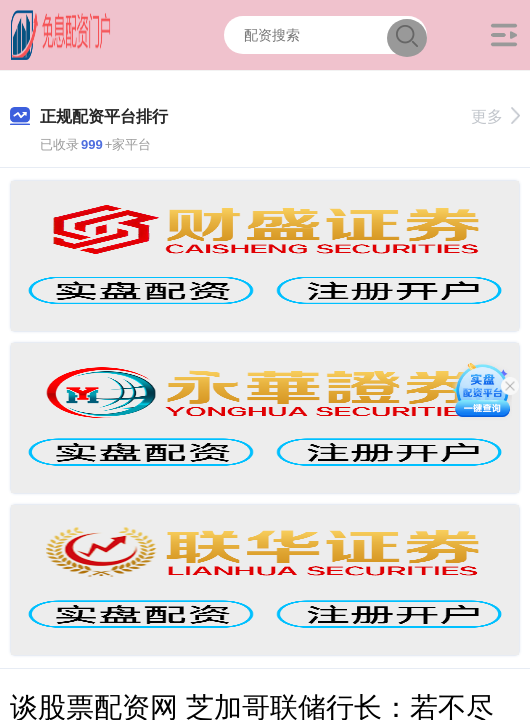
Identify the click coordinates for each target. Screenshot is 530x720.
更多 (495, 116)
